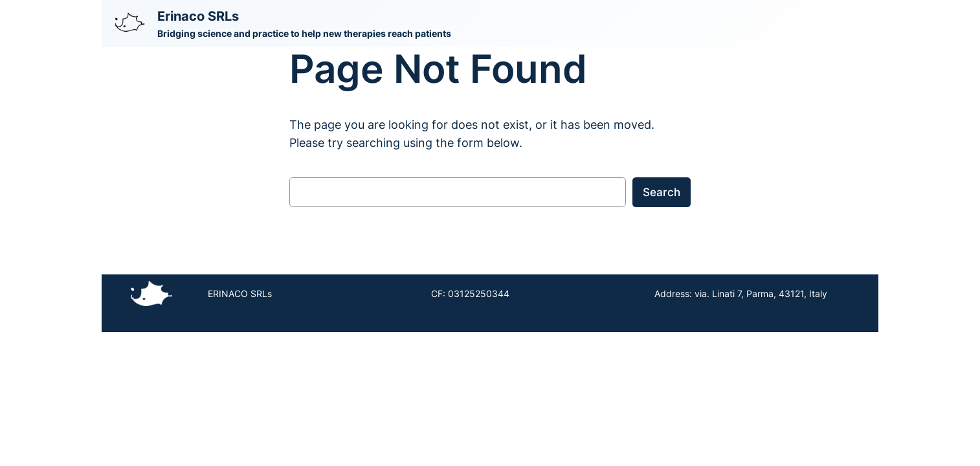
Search (662, 192)
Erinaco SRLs (198, 16)
